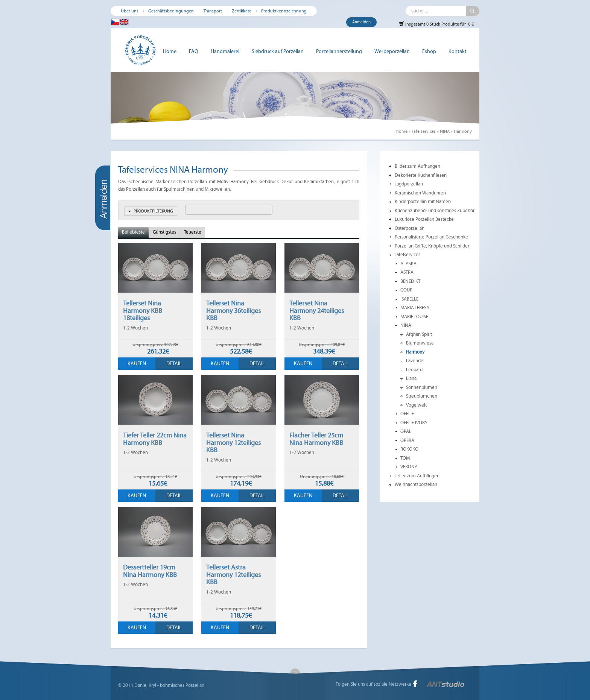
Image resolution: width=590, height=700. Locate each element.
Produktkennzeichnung (284, 11)
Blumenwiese (420, 343)
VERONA (409, 467)
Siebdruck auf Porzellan (278, 51)
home (402, 131)
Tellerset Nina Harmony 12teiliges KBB (233, 443)
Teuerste (193, 232)
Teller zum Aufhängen (417, 476)
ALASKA (408, 264)
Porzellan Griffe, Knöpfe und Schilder (432, 246)
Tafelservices (424, 131)
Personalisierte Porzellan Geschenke (431, 237)
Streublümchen (422, 396)
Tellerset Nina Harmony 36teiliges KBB (233, 311)
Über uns (130, 11)
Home (170, 51)
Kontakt (458, 51)
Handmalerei (225, 51)
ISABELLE (409, 299)
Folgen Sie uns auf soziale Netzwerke (373, 684)
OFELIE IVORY (414, 423)
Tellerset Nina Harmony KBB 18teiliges (143, 311)
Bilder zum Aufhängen (417, 166)
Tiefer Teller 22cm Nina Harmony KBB (155, 439)
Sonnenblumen (422, 387)
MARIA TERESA (415, 308)
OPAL (406, 431)
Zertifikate (242, 11)
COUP (406, 290)
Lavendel (415, 361)
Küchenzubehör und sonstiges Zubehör (435, 211)
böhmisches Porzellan (182, 685)
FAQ (194, 51)
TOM (405, 458)
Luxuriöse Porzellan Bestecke (424, 219)
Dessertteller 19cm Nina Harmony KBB (150, 571)
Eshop (429, 51)
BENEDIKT (410, 281)
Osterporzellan (410, 228)
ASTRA (407, 272)
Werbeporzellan (392, 51)
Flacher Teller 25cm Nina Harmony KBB (316, 439)
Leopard (414, 370)
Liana (411, 378)
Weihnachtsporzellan (416, 484)
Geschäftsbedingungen (171, 11)
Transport (213, 11)
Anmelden (361, 22)
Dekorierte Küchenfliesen (421, 175)
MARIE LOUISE (414, 317)
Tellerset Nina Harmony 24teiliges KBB (317, 311)
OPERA (407, 440)
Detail (174, 364)
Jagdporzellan (409, 184)
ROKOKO (409, 449)
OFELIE (407, 414)
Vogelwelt (416, 405)
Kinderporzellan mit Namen (423, 202)
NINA (445, 131)
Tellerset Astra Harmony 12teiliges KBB (233, 575)
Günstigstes (164, 232)
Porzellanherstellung (339, 51)
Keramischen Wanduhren (420, 193)
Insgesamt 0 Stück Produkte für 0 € (436, 24)
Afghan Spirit (419, 334)
